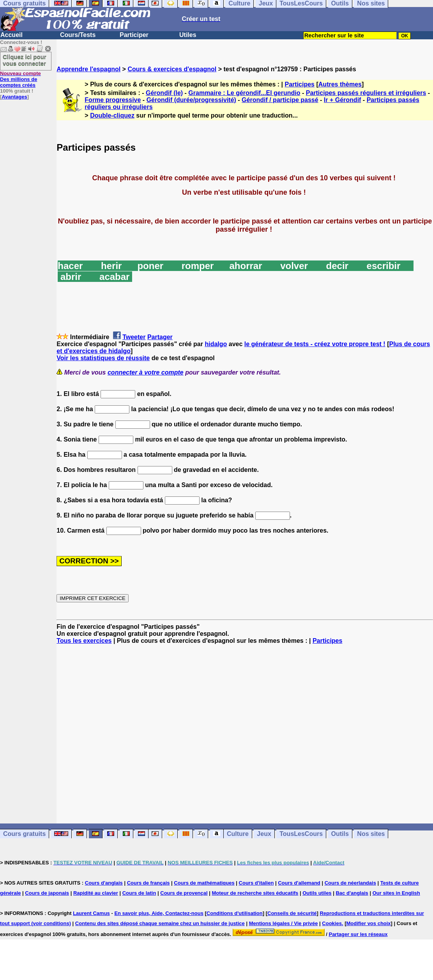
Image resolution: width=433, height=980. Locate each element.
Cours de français (148, 883)
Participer (134, 35)
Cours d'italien (256, 883)
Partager (160, 337)
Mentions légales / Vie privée (284, 923)
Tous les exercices (84, 641)
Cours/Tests (78, 35)
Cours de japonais (47, 893)
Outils (340, 834)
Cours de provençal (184, 893)
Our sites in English (396, 893)
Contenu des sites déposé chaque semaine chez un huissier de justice (160, 923)
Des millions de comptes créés (20, 79)
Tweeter (134, 337)
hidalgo (216, 344)
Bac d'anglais (352, 893)
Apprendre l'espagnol (88, 69)
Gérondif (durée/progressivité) (191, 100)
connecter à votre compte (146, 372)
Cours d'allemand (299, 883)
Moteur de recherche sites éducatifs (255, 893)
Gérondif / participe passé (280, 100)
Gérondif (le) (164, 93)
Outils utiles (317, 893)
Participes (300, 84)
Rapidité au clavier (96, 893)
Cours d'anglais (104, 883)
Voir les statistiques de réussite (103, 358)
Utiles (188, 35)
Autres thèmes (340, 84)
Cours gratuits (24, 834)
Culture (238, 834)
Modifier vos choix (368, 923)
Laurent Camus (91, 913)
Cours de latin (139, 893)
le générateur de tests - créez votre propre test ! (315, 344)
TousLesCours (301, 834)
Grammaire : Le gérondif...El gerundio (244, 93)
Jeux (264, 834)
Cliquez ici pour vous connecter (25, 60)
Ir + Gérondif (343, 100)
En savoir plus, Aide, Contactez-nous (159, 913)
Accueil (11, 35)
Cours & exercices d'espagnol (172, 69)
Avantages (14, 97)
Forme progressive (113, 100)
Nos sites (371, 834)
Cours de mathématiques (204, 883)
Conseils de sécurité (292, 913)
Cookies (332, 923)
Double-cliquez (112, 115)
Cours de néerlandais (350, 883)
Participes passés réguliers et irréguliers (366, 93)
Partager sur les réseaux (358, 934)
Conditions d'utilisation (235, 913)
